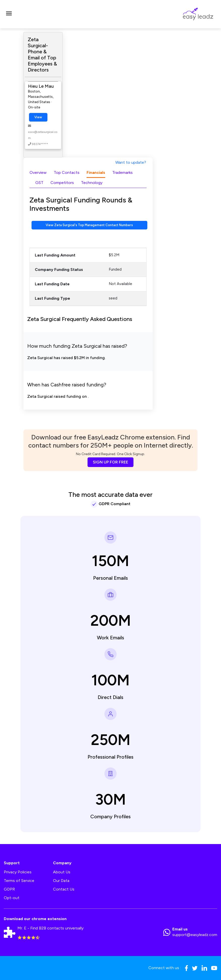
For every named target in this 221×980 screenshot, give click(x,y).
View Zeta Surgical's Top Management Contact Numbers (89, 225)
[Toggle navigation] (9, 14)
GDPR (9, 889)
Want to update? (131, 162)
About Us (62, 872)
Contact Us (64, 889)
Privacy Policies (18, 872)
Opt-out (12, 898)
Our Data (61, 881)
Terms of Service (19, 881)
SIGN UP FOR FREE (111, 462)
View (38, 117)
